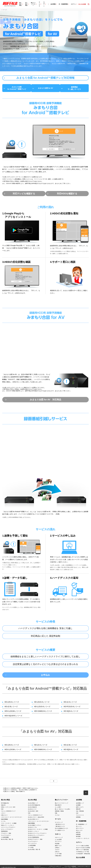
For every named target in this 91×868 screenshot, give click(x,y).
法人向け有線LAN (32, 808)
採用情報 (78, 818)
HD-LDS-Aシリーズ (12, 703)
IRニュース (79, 827)
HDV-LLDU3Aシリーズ (13, 712)
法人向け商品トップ (33, 804)
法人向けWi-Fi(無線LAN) (34, 806)
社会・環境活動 (80, 812)
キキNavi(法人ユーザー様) (82, 853)
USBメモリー (4, 816)
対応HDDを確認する (68, 194)
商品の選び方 (58, 806)
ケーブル (3, 822)
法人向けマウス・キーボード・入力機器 (38, 830)
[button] (86, 794)
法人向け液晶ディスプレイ (35, 826)
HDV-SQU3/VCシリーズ (13, 717)
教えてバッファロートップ (62, 804)
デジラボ (57, 816)
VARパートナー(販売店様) (82, 851)
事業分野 (78, 810)
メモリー (3, 814)
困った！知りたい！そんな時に (63, 810)
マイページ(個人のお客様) (82, 847)
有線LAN (3, 806)
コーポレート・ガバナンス (83, 840)
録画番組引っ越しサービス (76, 88)
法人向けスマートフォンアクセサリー (37, 834)
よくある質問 (58, 841)
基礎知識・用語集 (59, 812)
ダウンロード (58, 843)
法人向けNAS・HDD (33, 812)
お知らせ (57, 853)
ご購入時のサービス (60, 825)
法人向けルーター (32, 810)
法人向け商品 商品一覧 (34, 851)
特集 (56, 814)
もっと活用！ (58, 808)
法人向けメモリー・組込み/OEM (36, 818)
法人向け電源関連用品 (33, 838)
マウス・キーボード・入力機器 (9, 824)
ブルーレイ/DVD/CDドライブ (8, 812)
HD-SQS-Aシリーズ (71, 712)
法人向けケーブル (32, 828)
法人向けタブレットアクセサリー (36, 836)
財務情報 (78, 835)
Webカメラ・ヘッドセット (8, 826)
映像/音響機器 (5, 820)
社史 (77, 814)
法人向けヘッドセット (33, 832)
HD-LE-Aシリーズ (70, 703)
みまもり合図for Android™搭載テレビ (15, 88)
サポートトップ (59, 839)
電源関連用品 (4, 832)
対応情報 (57, 845)
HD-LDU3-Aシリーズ (42, 703)
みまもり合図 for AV (46, 88)
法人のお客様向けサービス (62, 829)
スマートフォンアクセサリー (8, 828)
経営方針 (78, 833)
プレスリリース (80, 816)
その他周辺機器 (5, 838)
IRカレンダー (79, 831)
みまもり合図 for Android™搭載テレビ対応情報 (45, 78)
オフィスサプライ (32, 844)
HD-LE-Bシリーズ (11, 708)
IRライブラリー (80, 829)
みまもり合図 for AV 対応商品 (45, 400)
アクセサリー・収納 (6, 834)
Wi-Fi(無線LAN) (5, 804)
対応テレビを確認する (23, 194)
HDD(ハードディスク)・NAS (8, 808)
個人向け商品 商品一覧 (7, 840)
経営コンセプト (80, 808)
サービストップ (59, 823)
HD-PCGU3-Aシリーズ (72, 708)
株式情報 (78, 838)
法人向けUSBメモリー (34, 820)
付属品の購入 (58, 857)
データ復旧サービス (60, 831)
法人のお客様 (80, 859)
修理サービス (58, 847)
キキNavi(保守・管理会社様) (83, 855)
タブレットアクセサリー (7, 830)
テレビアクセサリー (6, 836)
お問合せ (57, 849)
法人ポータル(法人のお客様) (83, 849)
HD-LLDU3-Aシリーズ (42, 708)
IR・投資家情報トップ (82, 825)
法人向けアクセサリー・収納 (35, 840)
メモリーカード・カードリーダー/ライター (12, 818)
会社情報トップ (80, 804)
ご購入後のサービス (60, 827)
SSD (2, 810)
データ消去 (31, 848)
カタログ (57, 851)
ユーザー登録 (58, 855)
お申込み (45, 676)
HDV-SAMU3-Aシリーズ (43, 712)
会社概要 (78, 806)
